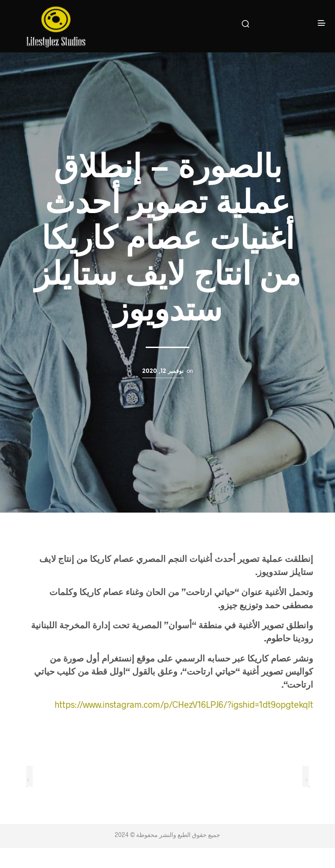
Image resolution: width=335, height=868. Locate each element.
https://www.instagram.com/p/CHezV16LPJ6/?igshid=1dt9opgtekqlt (184, 704)
